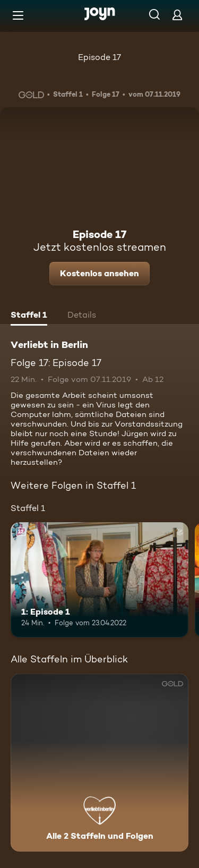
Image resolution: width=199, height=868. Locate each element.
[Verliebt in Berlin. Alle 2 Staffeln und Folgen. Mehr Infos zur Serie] (99, 763)
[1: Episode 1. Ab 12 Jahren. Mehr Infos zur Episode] (99, 580)
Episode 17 (99, 57)
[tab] (29, 316)
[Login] (177, 15)
